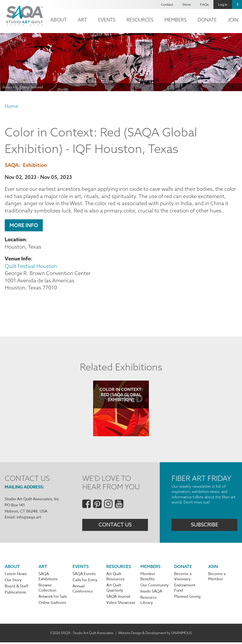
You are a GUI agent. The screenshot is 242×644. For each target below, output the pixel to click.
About (58, 20)
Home (11, 106)
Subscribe (205, 526)
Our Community (155, 587)
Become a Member (217, 578)
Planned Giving (187, 598)
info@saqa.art (29, 518)
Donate (207, 20)
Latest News (16, 575)
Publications (15, 594)
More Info (24, 226)
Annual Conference (83, 590)
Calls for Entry (85, 581)
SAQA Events (84, 575)
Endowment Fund (185, 589)
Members (175, 20)
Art (82, 20)
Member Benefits (148, 578)
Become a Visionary (183, 578)
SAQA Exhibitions (48, 578)
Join (213, 568)
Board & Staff (17, 588)
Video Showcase (121, 604)
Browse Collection (47, 589)
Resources (140, 20)
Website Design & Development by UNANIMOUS (155, 634)
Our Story (13, 581)
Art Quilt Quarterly (115, 589)
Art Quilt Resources (115, 578)
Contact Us (115, 526)
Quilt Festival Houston (31, 267)
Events (107, 20)
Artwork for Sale (53, 598)
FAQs (204, 4)
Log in (223, 4)
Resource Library (149, 602)
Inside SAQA (151, 593)
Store (187, 4)
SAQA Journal (118, 598)
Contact (167, 4)
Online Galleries (52, 604)
